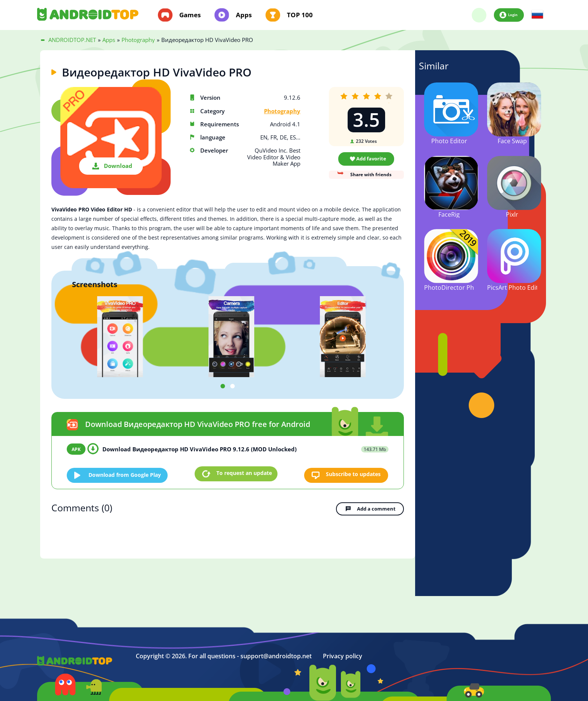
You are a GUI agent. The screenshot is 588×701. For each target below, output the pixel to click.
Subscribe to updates (351, 473)
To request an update (244, 473)
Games (190, 15)
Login (512, 15)
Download (118, 166)
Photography (282, 111)
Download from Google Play (128, 473)
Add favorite (371, 159)
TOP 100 (300, 15)
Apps (244, 15)
